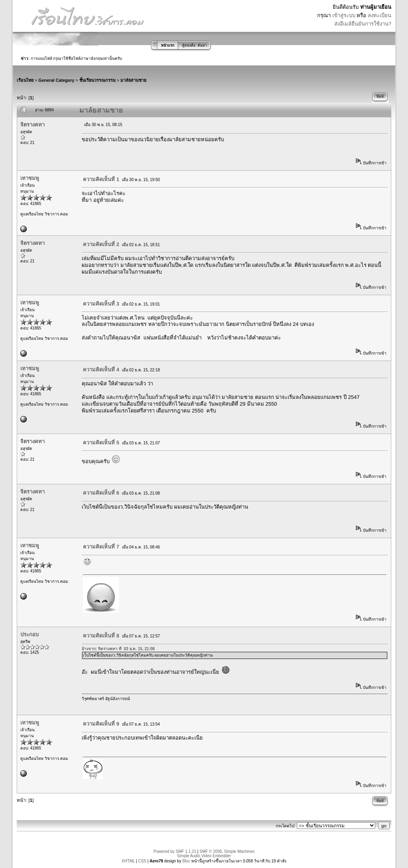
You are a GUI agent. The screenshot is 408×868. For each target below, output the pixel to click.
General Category (56, 80)
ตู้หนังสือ (189, 45)
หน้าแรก (168, 45)
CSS (142, 861)
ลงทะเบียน (380, 15)
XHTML (128, 861)
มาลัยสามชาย (133, 80)
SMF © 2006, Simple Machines (227, 851)
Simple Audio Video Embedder (204, 856)
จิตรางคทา (32, 125)
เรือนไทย (25, 80)
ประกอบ (29, 634)
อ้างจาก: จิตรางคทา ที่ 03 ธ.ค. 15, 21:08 (118, 649)
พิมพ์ (380, 97)
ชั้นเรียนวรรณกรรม (97, 80)
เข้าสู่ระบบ (344, 15)
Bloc (186, 861)
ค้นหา (202, 45)
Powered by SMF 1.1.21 (175, 851)
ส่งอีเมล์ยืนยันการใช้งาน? (363, 24)
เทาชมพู (30, 178)
